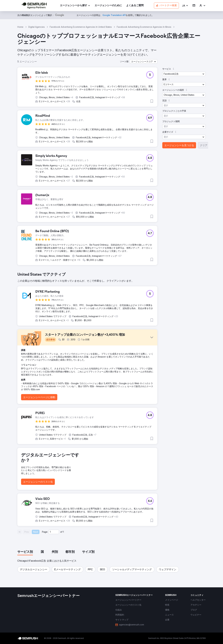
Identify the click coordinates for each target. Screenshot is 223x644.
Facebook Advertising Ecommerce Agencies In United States (81, 27)
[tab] (25, 552)
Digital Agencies (37, 27)
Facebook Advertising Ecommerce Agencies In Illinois (144, 27)
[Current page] (54, 532)
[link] (108, 6)
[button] (185, 6)
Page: (45, 532)
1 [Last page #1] (63, 532)
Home (20, 27)
